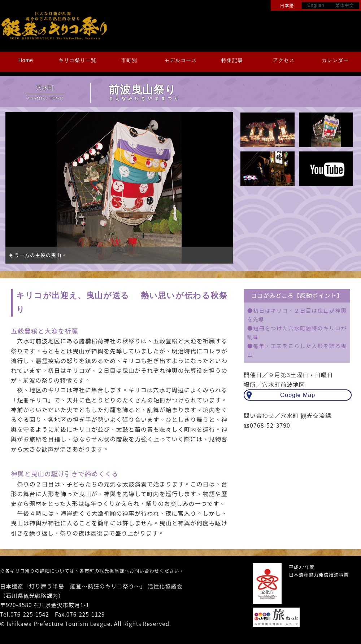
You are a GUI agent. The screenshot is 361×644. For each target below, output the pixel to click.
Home (26, 60)
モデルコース (180, 60)
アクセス (284, 60)
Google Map (298, 395)
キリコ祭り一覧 (77, 60)
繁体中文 (345, 5)
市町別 (129, 60)
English (316, 5)
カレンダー (335, 60)
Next (223, 188)
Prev (15, 188)
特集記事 (232, 60)
